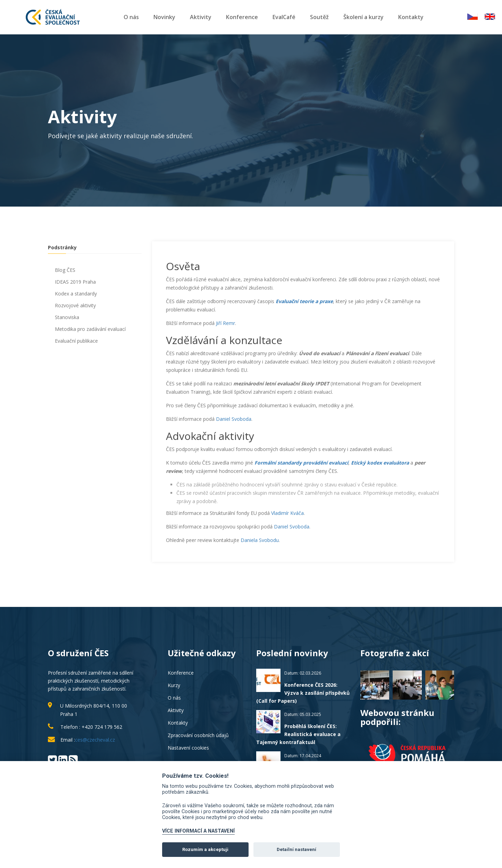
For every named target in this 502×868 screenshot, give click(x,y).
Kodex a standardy (76, 294)
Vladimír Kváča (287, 513)
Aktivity (201, 17)
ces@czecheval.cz (95, 740)
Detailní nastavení (296, 849)
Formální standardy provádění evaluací (301, 463)
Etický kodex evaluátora (380, 463)
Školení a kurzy (363, 17)
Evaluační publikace (76, 341)
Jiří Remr (225, 323)
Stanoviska (67, 317)
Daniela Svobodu (260, 540)
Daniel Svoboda (234, 419)
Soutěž (319, 17)
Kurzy (174, 685)
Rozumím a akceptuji (205, 849)
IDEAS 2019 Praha (75, 282)
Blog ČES (65, 270)
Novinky (164, 17)
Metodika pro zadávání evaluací (90, 329)
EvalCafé (284, 17)
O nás (131, 17)
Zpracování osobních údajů (198, 735)
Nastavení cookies (188, 748)
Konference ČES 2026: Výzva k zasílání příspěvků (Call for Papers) (303, 693)
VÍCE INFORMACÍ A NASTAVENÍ (198, 831)
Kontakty (411, 17)
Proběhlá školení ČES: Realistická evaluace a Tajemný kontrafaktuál (298, 734)
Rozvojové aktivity (75, 305)
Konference (242, 17)
